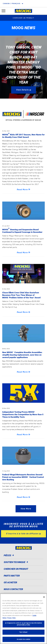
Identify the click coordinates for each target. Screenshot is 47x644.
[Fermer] (44, 597)
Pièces (9, 555)
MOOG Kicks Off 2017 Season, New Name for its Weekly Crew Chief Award (23, 136)
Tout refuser (23, 632)
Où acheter (10, 582)
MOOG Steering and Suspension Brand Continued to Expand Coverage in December (22, 231)
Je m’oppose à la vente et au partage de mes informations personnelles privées (23, 624)
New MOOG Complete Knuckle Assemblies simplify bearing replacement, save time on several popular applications (22, 355)
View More (26, 509)
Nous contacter (13, 589)
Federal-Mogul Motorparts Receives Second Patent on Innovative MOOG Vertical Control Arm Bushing (23, 477)
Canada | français (12, 4)
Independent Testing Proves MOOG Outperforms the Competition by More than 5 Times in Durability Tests (23, 414)
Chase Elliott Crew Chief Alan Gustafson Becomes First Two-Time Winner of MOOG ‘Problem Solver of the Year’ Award (21, 295)
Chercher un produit (23, 18)
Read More (22, 190)
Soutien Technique (16, 562)
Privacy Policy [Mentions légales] (12, 618)
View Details (22, 90)
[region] (23, 619)
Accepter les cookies (23, 639)
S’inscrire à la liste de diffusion (22, 534)
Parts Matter (12, 576)
